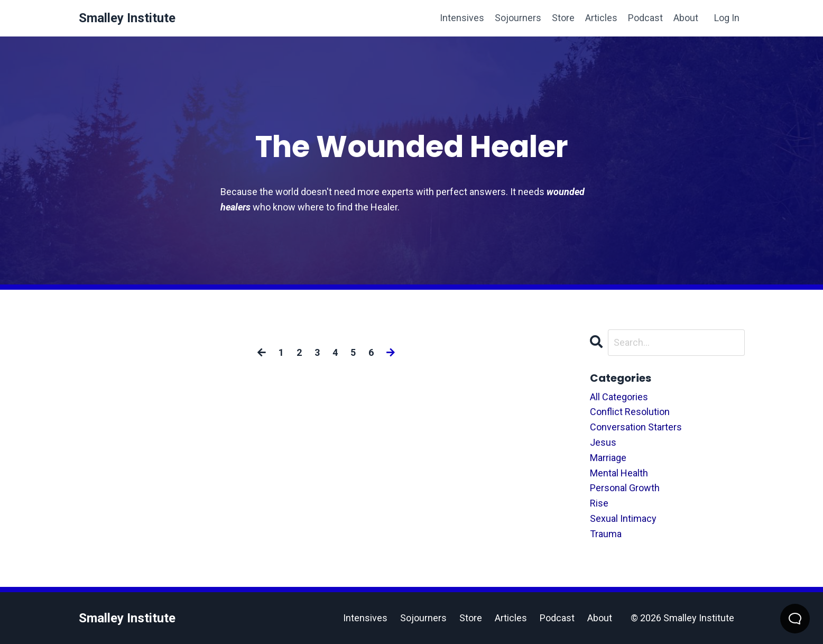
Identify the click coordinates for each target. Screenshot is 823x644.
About (686, 18)
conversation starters (636, 427)
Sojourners (518, 18)
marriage (608, 458)
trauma (606, 534)
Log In (727, 18)
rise (599, 503)
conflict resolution (630, 412)
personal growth (625, 488)
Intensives (462, 18)
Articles (601, 18)
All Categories (619, 397)
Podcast (645, 18)
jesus (603, 442)
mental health (619, 473)
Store (563, 18)
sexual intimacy (623, 518)
